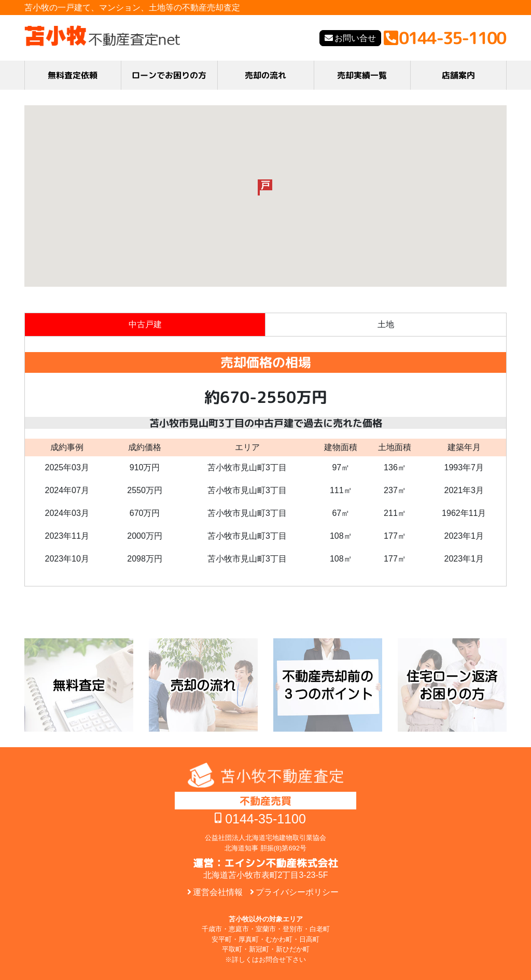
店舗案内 (458, 75)
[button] (265, 187)
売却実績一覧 (362, 75)
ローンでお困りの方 (169, 75)
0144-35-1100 (265, 819)
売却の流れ (265, 75)
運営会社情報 (218, 892)
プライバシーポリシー (297, 892)
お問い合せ (355, 38)
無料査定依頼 (73, 75)
